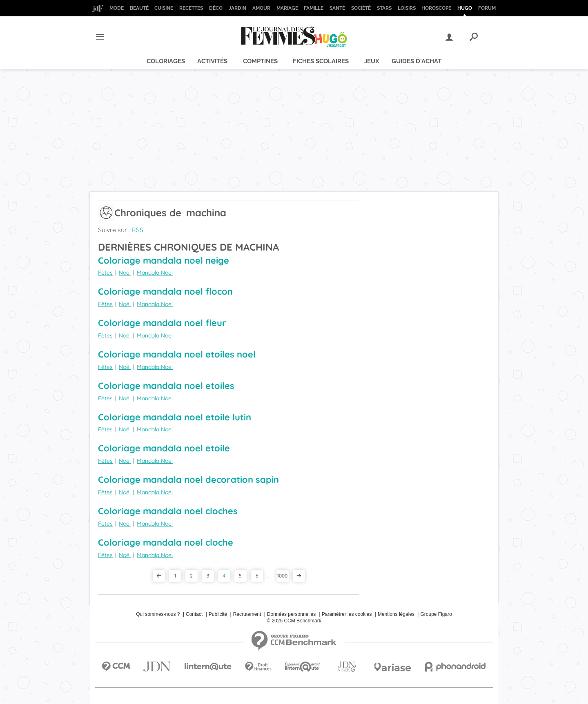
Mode (117, 8)
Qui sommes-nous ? (158, 614)
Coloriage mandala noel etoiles (166, 386)
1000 (282, 576)
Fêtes (105, 273)
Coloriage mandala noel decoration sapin (188, 480)
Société (361, 8)
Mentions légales (396, 614)
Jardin (237, 8)
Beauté (139, 8)
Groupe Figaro (436, 614)
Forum (487, 8)
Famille (314, 8)
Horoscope (436, 8)
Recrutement (247, 614)
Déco (216, 8)
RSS (137, 230)
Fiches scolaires (321, 61)
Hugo (465, 8)
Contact (194, 614)
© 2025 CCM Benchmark (294, 621)
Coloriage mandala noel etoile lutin (175, 417)
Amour (261, 8)
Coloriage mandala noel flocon (165, 291)
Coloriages (166, 61)
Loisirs (407, 8)
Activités (212, 61)
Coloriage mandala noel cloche (166, 542)
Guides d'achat (416, 61)
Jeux (372, 61)
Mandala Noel (155, 273)
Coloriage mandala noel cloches (168, 511)
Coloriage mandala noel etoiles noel (177, 354)
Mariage (287, 8)
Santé (337, 8)
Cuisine (164, 8)
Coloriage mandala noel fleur (162, 323)
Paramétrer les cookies (347, 614)
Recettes (191, 8)
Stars (384, 8)
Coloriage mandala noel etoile (164, 448)
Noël (125, 273)
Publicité (218, 614)
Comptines (260, 61)
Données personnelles (291, 614)
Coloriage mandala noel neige (164, 260)
